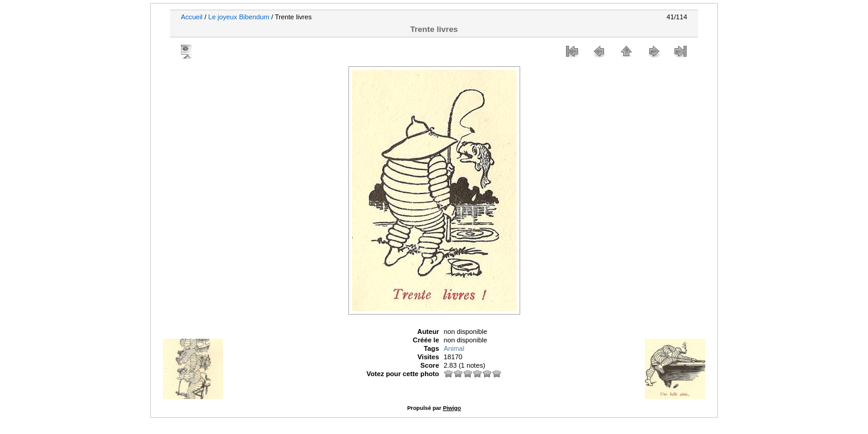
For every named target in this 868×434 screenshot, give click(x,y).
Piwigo (452, 408)
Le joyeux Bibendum (238, 17)
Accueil (192, 17)
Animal (454, 348)
